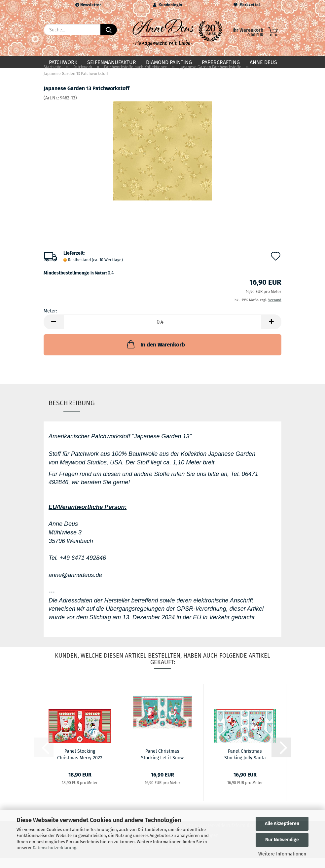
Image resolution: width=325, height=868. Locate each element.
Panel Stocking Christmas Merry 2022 (80, 764)
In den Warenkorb (155, 354)
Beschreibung (72, 413)
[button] (54, 332)
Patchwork (63, 62)
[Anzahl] (162, 332)
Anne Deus (263, 62)
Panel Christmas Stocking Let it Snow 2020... (162, 764)
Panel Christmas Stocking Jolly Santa (245, 764)
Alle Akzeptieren (282, 824)
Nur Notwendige (282, 840)
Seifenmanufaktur (112, 62)
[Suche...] (109, 30)
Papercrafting (221, 62)
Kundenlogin (167, 5)
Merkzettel (247, 5)
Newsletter (88, 5)
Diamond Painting (169, 62)
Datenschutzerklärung (54, 848)
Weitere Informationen (282, 854)
